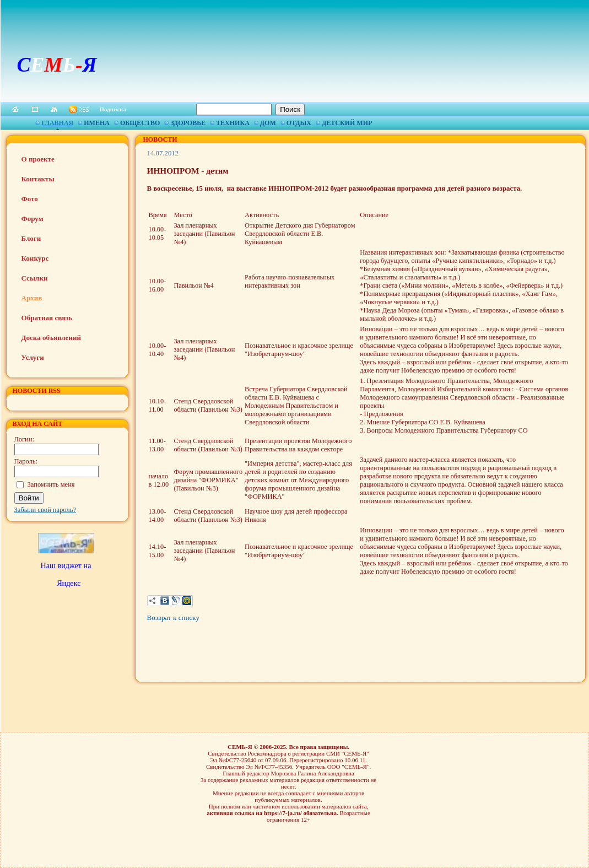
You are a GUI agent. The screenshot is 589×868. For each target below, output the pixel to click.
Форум (33, 219)
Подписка (113, 109)
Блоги (31, 238)
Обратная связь (47, 318)
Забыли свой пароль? (45, 510)
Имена (97, 123)
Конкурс (35, 258)
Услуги (33, 357)
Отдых (299, 123)
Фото (30, 199)
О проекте (38, 159)
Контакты (38, 179)
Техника (233, 123)
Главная (57, 123)
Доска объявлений (51, 338)
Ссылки (35, 278)
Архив (32, 298)
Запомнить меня (51, 484)
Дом (268, 123)
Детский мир (347, 123)
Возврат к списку (173, 618)
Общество (140, 123)
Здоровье (188, 123)
